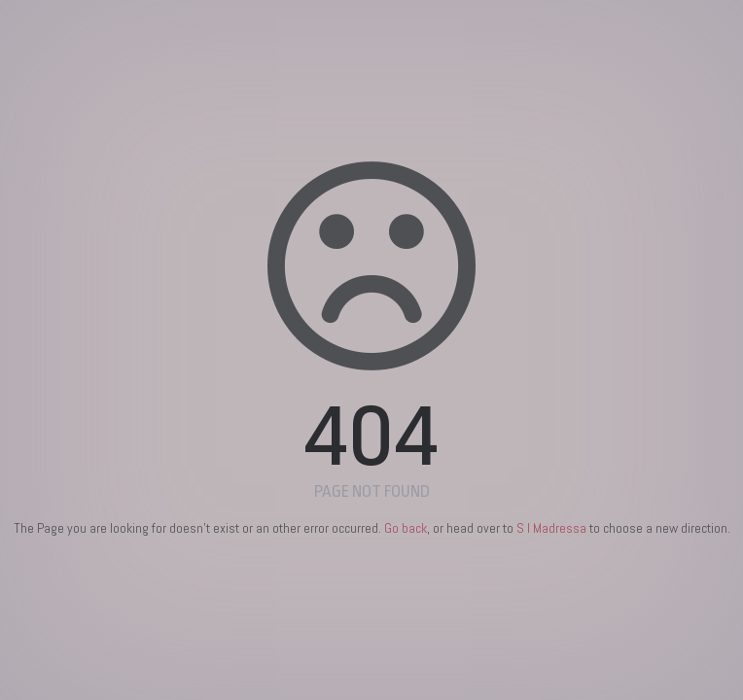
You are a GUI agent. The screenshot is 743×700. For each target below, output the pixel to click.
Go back (406, 528)
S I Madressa (551, 528)
